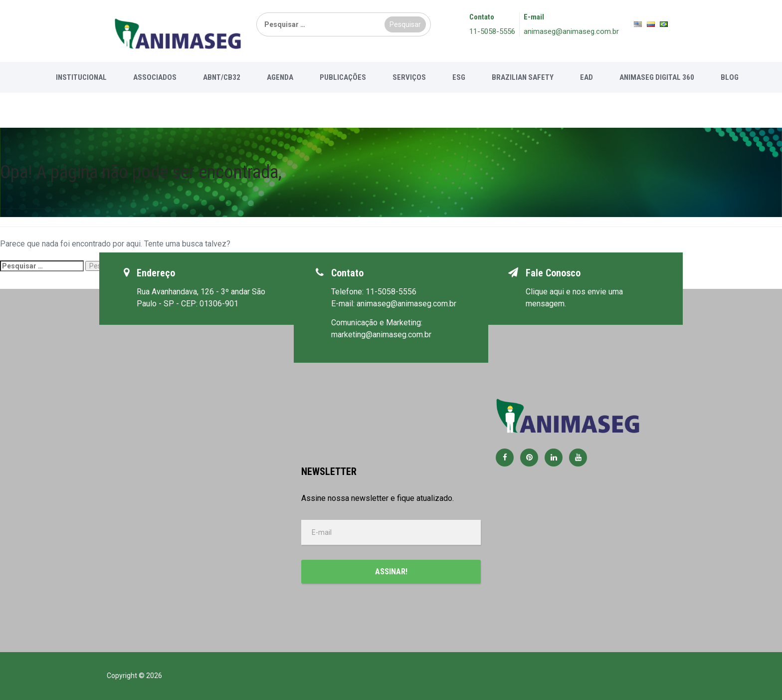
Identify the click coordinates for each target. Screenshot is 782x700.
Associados (155, 77)
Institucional (81, 77)
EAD (586, 77)
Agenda (280, 77)
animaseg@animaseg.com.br (571, 31)
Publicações (343, 77)
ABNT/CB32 (222, 77)
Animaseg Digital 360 (657, 77)
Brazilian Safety (523, 77)
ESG (459, 77)
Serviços (409, 77)
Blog (730, 77)
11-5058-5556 (492, 31)
